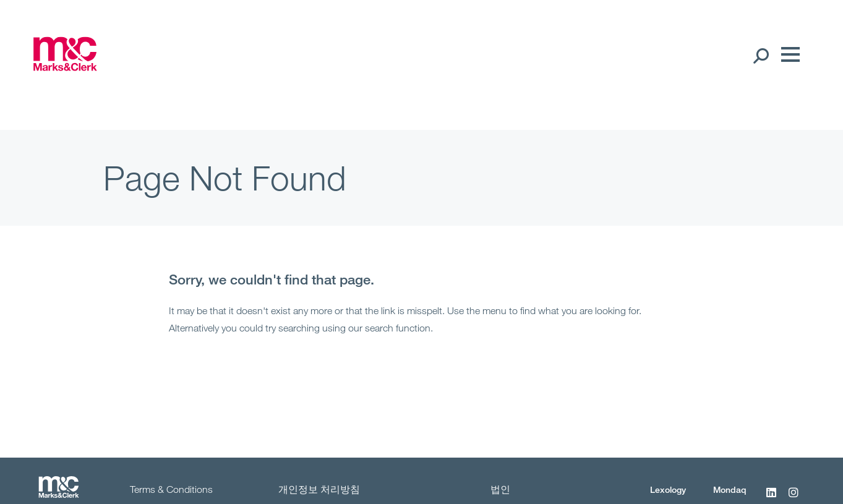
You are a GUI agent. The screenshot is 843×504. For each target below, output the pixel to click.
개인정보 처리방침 (319, 489)
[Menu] (787, 55)
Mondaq (730, 489)
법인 (500, 489)
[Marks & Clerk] (65, 67)
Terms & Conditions (171, 489)
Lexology (668, 489)
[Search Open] (760, 55)
